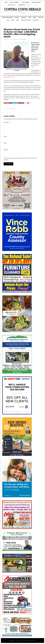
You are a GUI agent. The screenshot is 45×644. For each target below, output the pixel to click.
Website (6, 150)
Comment (6, 122)
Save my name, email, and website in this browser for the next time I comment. (20, 159)
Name (5, 136)
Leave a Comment (22, 39)
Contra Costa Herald (23, 9)
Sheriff (14, 109)
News (10, 109)
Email (5, 143)
